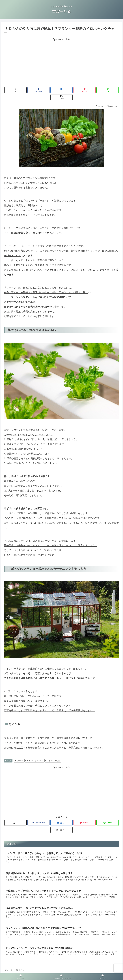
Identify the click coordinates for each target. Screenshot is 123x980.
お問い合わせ (39, 972)
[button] (110, 90)
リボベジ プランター (34, 753)
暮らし (8, 753)
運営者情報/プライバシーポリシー (62, 972)
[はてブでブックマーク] (52, 90)
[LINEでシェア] (91, 90)
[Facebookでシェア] (33, 90)
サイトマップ (84, 972)
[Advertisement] (61, 60)
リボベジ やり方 (53, 753)
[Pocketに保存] (71, 90)
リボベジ (19, 753)
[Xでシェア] (13, 90)
